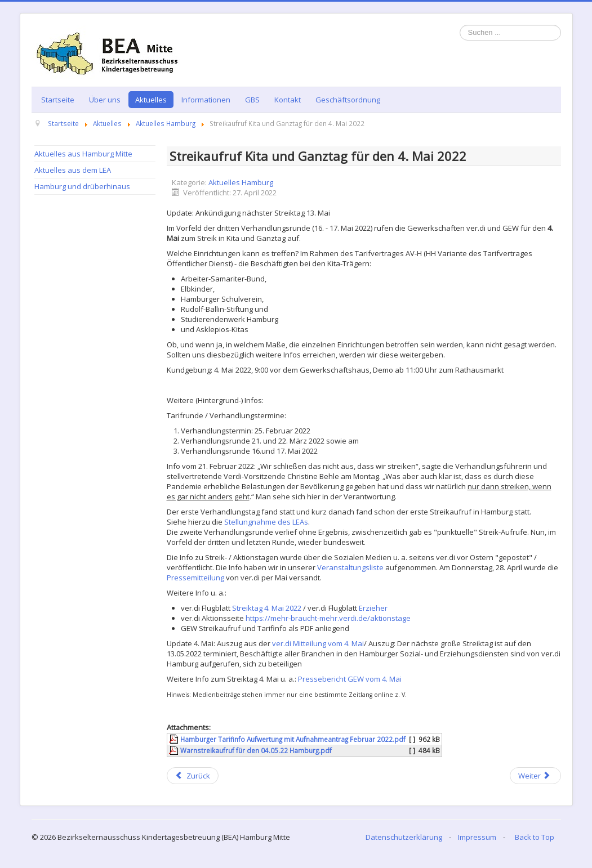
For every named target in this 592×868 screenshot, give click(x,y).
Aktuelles (151, 100)
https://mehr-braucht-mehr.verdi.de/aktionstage (328, 618)
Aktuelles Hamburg (241, 182)
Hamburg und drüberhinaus (82, 186)
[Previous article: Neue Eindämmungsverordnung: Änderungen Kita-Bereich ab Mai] (193, 776)
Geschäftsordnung (348, 100)
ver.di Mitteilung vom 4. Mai (318, 643)
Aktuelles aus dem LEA (73, 170)
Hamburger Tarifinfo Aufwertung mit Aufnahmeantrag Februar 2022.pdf (293, 739)
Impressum (477, 837)
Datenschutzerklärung (404, 837)
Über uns (105, 100)
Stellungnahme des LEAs (266, 522)
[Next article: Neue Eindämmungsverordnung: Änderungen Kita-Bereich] (535, 776)
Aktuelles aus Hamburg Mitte (83, 154)
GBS (252, 100)
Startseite (58, 100)
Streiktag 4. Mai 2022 (267, 608)
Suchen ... (460, 25)
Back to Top (535, 837)
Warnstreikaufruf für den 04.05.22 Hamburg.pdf (256, 750)
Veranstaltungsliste (350, 567)
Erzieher (373, 608)
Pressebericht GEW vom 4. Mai (350, 679)
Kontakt (288, 100)
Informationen (206, 100)
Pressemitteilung (195, 578)
